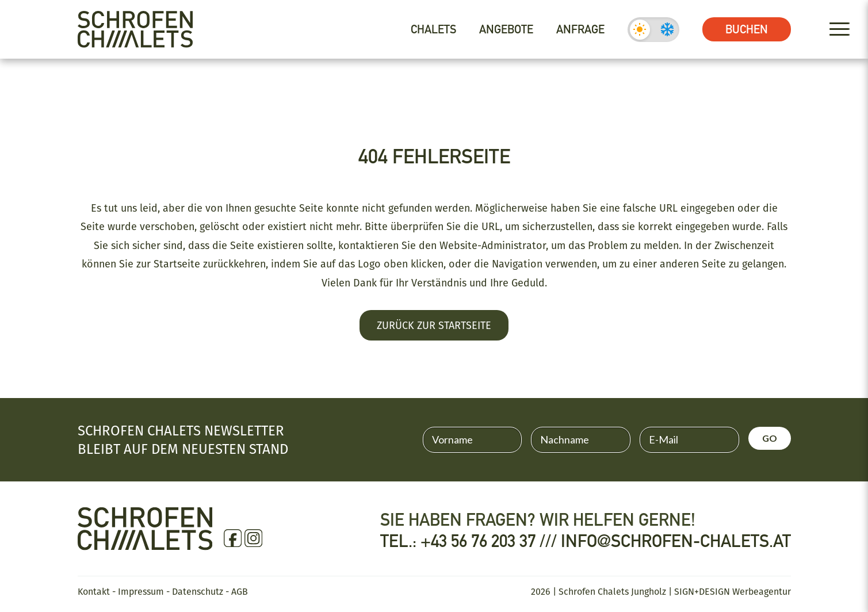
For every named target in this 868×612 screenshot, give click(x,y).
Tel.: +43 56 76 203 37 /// (471, 541)
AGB (240, 591)
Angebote (506, 29)
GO (770, 438)
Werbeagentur (762, 591)
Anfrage (580, 29)
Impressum (141, 591)
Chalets (433, 29)
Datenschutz (198, 591)
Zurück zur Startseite (434, 325)
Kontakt (94, 591)
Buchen (747, 29)
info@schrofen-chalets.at (676, 541)
